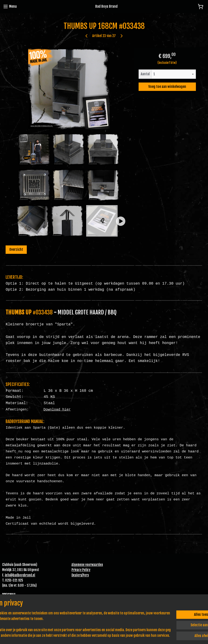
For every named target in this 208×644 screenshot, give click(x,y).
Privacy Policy (81, 570)
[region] (73, 624)
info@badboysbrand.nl (20, 575)
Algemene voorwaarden (87, 565)
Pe (84, 575)
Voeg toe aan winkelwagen (167, 87)
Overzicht (16, 250)
